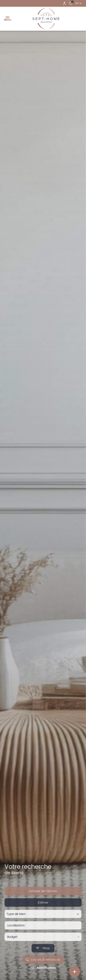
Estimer (43, 913)
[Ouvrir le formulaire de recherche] (43, 959)
